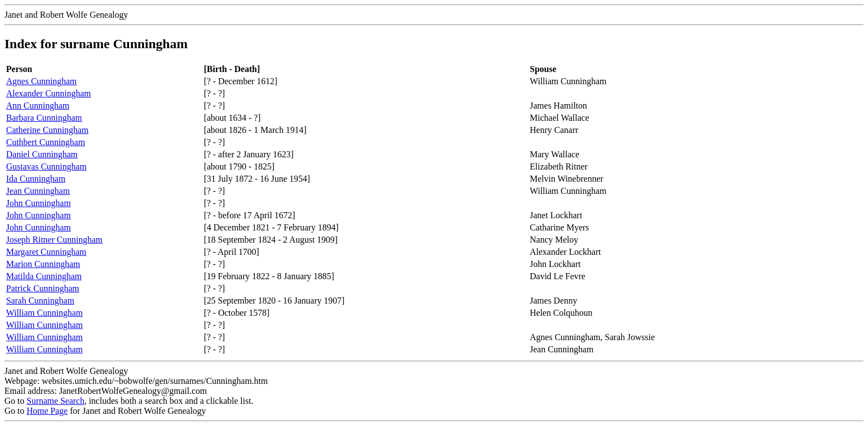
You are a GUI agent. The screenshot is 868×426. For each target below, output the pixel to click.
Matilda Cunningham (44, 276)
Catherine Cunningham (47, 130)
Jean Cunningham (38, 191)
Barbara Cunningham (44, 118)
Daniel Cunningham (42, 154)
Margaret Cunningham (46, 252)
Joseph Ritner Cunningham (54, 240)
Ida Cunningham (36, 179)
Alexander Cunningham (48, 93)
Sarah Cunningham (40, 301)
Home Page (47, 411)
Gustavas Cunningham (46, 166)
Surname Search (55, 401)
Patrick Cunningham (43, 288)
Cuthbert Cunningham (46, 142)
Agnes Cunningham (42, 81)
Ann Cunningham (38, 106)
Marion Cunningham (43, 264)
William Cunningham (44, 313)
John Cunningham (38, 203)
